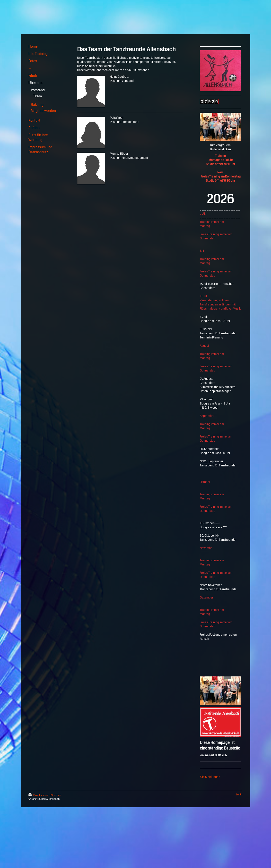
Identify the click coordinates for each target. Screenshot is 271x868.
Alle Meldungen (210, 777)
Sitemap (56, 795)
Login (239, 795)
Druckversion (39, 795)
